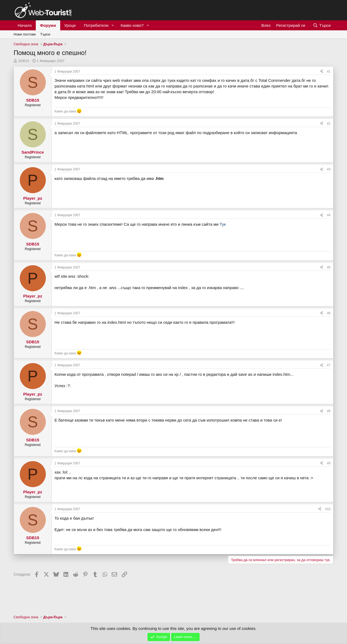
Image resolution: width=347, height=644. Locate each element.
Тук (223, 224)
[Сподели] (322, 72)
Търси (45, 34)
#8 (329, 411)
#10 (328, 509)
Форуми (48, 25)
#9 (329, 463)
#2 (329, 124)
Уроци (70, 25)
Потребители (96, 25)
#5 (329, 267)
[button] (113, 25)
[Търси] (322, 25)
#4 (329, 215)
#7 (329, 365)
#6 (329, 313)
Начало (25, 25)
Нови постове (25, 34)
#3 (329, 169)
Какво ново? (132, 25)
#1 (329, 72)
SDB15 (24, 61)
